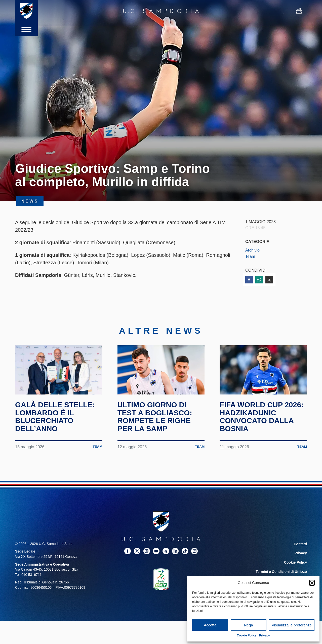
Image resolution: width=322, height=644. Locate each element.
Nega (249, 625)
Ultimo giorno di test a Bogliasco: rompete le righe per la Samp (156, 420)
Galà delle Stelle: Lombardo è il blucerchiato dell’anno (56, 420)
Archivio (253, 250)
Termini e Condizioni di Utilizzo (281, 574)
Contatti (300, 547)
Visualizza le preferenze (292, 625)
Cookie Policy (247, 635)
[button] (312, 583)
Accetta (210, 625)
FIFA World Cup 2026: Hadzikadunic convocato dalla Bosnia (263, 420)
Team (250, 256)
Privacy (265, 635)
